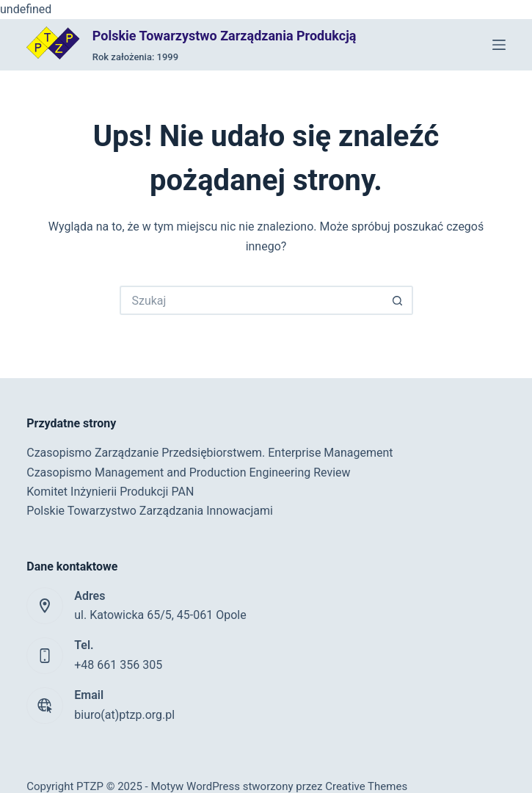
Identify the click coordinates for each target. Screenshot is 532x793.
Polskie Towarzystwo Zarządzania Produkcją (225, 36)
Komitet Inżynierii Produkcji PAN (110, 492)
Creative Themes (366, 786)
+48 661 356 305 (118, 665)
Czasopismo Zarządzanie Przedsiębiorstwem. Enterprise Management (209, 453)
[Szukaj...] (252, 300)
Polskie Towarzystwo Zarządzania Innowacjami (150, 511)
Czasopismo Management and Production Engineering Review (188, 472)
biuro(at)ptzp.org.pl (124, 715)
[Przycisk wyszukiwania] (398, 300)
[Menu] (499, 45)
